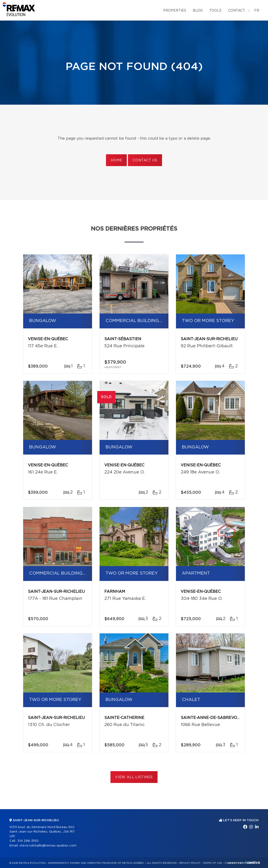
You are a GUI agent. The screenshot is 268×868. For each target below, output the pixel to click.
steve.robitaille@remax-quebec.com (48, 846)
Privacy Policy (190, 863)
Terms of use (212, 863)
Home (116, 160)
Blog (198, 11)
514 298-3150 (28, 841)
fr (257, 11)
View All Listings (134, 777)
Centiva (252, 862)
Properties (175, 11)
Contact (237, 11)
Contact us (145, 160)
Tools (215, 11)
